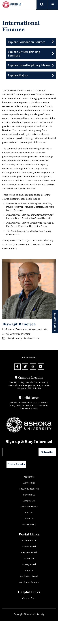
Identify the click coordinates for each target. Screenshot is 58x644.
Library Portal (29, 564)
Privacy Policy (29, 524)
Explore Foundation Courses (31, 42)
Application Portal (29, 576)
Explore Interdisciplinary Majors (31, 65)
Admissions (29, 483)
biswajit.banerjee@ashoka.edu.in (21, 338)
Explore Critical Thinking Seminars (31, 54)
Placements (29, 495)
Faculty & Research (29, 489)
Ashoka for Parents (29, 582)
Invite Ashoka (16, 464)
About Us (29, 519)
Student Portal (29, 540)
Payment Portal (29, 552)
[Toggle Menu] (53, 5)
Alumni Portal (29, 546)
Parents (29, 570)
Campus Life (29, 501)
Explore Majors (31, 75)
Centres (29, 513)
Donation (29, 558)
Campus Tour (29, 598)
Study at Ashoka (55, 322)
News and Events (29, 507)
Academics (29, 477)
